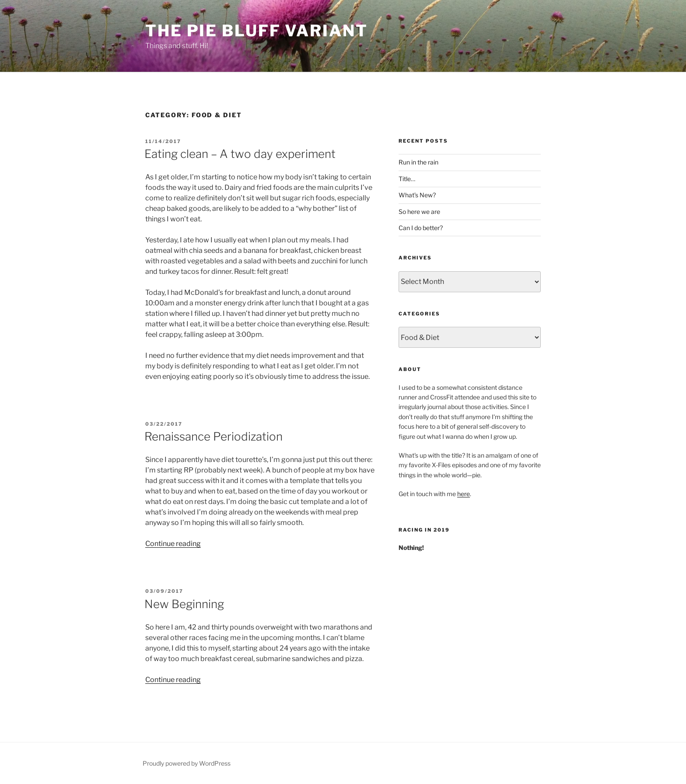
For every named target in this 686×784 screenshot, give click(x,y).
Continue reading (173, 544)
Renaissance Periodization (213, 436)
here (464, 494)
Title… (407, 179)
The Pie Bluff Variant (256, 31)
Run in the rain (418, 162)
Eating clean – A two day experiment (240, 154)
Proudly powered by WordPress (187, 763)
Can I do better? (421, 228)
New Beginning (184, 604)
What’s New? (417, 195)
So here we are (419, 212)
